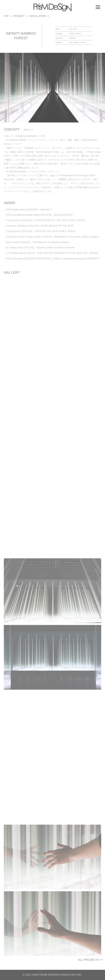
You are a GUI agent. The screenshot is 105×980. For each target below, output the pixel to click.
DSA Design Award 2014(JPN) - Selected (29, 213)
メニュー (98, 7)
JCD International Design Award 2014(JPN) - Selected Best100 (41, 218)
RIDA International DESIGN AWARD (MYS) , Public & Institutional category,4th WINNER (53, 262)
